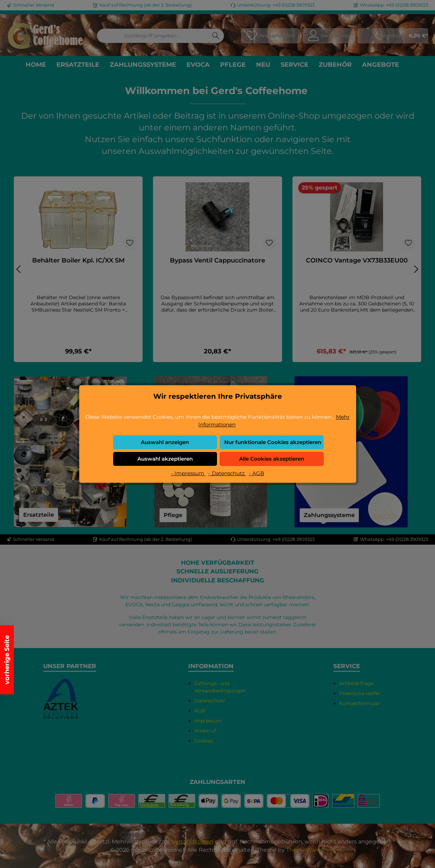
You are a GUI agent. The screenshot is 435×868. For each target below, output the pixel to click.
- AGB (256, 473)
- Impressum (188, 473)
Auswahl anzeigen (165, 442)
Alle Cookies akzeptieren (272, 459)
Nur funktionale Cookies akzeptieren (273, 442)
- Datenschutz (227, 473)
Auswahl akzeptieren (165, 459)
